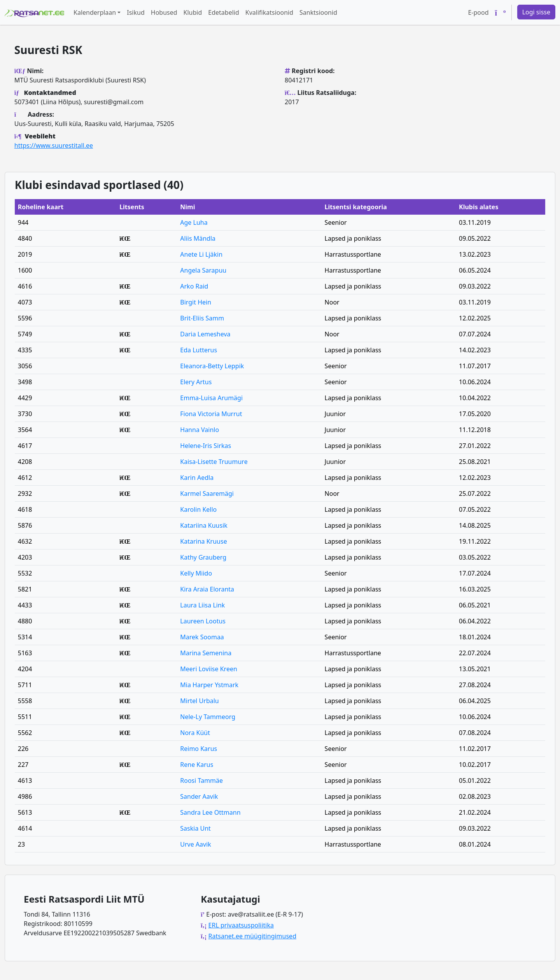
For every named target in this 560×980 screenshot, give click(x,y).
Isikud (136, 12)
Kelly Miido (196, 573)
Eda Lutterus (199, 350)
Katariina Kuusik (204, 525)
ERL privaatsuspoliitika (241, 925)
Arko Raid (194, 286)
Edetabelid (223, 12)
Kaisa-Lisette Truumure (214, 462)
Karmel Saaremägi (207, 493)
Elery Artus (196, 382)
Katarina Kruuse (203, 541)
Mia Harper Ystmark (209, 685)
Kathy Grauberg (203, 557)
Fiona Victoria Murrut (211, 414)
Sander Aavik (199, 796)
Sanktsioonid (318, 12)
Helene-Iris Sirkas (206, 446)
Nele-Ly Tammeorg (208, 717)
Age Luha (194, 222)
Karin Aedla (197, 478)
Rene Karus (197, 765)
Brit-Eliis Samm (202, 318)
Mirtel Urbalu (199, 701)
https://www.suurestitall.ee (54, 145)
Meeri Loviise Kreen (209, 669)
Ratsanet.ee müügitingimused (252, 936)
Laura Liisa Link (202, 605)
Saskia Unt (195, 828)
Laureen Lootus (203, 621)
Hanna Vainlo (199, 430)
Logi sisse (536, 12)
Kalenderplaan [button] (95, 12)
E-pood (478, 12)
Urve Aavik (196, 844)
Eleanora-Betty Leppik (212, 366)
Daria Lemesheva (205, 334)
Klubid (193, 12)
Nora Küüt (195, 733)
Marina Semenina (206, 653)
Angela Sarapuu (203, 270)
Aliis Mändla (198, 238)
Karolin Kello (198, 509)
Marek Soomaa (202, 637)
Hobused (164, 12)
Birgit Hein (196, 302)
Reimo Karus (199, 749)
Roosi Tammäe (201, 780)
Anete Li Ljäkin (201, 254)
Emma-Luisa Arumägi (211, 398)
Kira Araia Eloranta (207, 589)
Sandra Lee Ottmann (210, 812)
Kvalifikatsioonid (269, 12)
